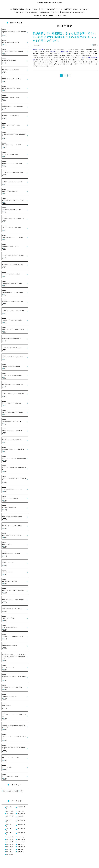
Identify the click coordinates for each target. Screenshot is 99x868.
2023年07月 (10, 839)
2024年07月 (21, 820)
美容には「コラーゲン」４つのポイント (27, 12)
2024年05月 (21, 824)
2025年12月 (10, 811)
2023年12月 (10, 837)
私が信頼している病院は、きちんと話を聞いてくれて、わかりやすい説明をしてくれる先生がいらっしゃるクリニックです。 (64, 37)
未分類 (10, 791)
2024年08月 (9, 821)
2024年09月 (21, 817)
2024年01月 (21, 833)
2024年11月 (10, 816)
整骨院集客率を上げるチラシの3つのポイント (77, 9)
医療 (4, 791)
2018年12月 (10, 844)
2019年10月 (21, 842)
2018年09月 (21, 847)
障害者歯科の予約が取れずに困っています (73, 12)
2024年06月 (9, 825)
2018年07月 (21, 849)
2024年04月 (9, 829)
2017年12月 (21, 852)
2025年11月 (21, 811)
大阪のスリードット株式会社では (59, 52)
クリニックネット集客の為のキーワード (51, 9)
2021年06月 (21, 839)
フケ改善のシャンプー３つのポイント (50, 12)
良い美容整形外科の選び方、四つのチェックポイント (25, 9)
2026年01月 (21, 807)
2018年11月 (21, 844)
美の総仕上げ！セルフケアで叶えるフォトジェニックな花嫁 (50, 16)
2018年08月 (10, 849)
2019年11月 (10, 842)
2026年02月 (9, 808)
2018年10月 (10, 847)
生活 (16, 791)
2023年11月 (21, 837)
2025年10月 (10, 814)
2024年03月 (21, 829)
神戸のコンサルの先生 (38, 49)
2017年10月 (10, 854)
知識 (21, 791)
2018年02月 (10, 852)
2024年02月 (9, 834)
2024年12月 (21, 814)
